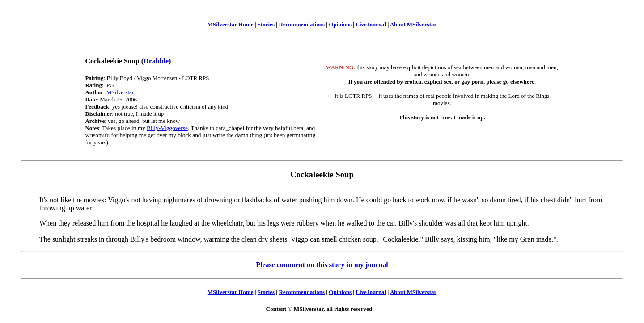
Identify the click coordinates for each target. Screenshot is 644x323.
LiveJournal (371, 24)
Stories (266, 24)
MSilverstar (120, 92)
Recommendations (302, 24)
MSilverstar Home (231, 24)
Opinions (340, 24)
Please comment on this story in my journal (322, 265)
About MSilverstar (413, 24)
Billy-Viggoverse (167, 128)
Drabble (156, 61)
